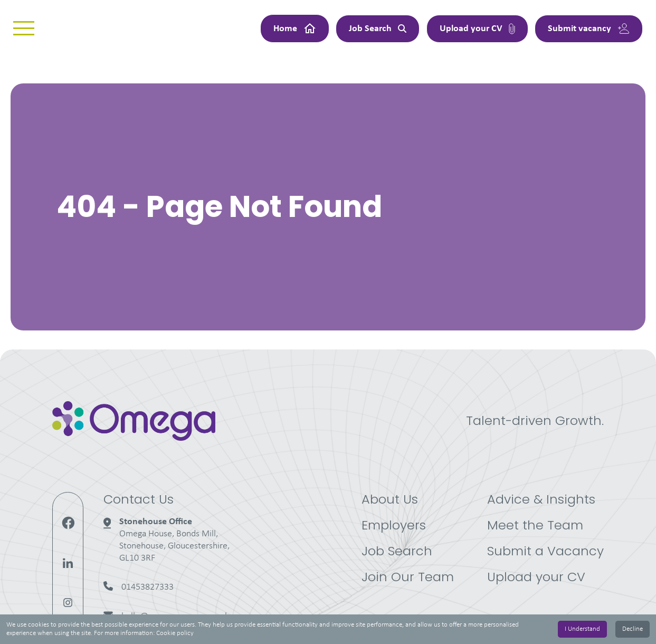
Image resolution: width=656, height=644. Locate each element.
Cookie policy (175, 633)
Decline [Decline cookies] (633, 629)
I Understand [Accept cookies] (582, 629)
